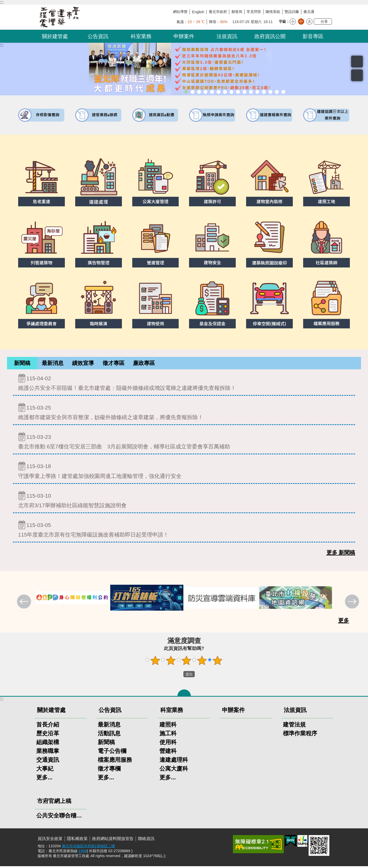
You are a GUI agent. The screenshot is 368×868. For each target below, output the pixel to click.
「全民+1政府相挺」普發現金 (199, 92)
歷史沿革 (48, 735)
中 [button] (301, 22)
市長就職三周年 (186, 92)
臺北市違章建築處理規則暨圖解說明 (212, 92)
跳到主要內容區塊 (3, 3)
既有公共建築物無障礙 (218, 92)
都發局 (237, 12)
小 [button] (293, 22)
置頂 (357, 75)
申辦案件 (184, 36)
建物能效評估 (264, 92)
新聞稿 (22, 364)
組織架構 (48, 744)
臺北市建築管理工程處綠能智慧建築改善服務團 (206, 92)
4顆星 (202, 662)
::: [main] (2, 45)
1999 (83, 853)
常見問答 (254, 12)
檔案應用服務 (115, 762)
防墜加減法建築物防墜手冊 (257, 92)
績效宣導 (83, 364)
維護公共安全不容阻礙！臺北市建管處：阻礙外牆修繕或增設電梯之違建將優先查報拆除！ (184, 384)
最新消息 (53, 364)
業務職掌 (48, 753)
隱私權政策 (77, 840)
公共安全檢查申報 (251, 92)
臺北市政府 (218, 12)
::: (2, 2)
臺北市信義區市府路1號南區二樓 (88, 848)
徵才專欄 (109, 770)
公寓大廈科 (174, 770)
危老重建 (238, 92)
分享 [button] (324, 22)
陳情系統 (273, 12)
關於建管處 (55, 36)
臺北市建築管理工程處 (60, 17)
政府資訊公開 (270, 36)
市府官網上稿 (54, 803)
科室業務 (141, 36)
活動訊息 (109, 735)
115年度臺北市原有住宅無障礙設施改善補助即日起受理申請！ (184, 530)
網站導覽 (180, 12)
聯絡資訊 (146, 840)
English (198, 12)
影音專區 (313, 36)
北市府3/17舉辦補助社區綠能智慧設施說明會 (184, 501)
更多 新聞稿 (341, 554)
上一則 (25, 604)
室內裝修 (231, 92)
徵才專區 (114, 364)
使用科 (168, 744)
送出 (178, 676)
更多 (344, 622)
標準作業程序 (300, 735)
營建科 (168, 753)
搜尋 (357, 62)
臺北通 (309, 12)
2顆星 (171, 662)
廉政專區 (144, 364)
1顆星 (155, 662)
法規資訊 (227, 36)
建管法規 (294, 726)
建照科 (168, 726)
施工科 (168, 735)
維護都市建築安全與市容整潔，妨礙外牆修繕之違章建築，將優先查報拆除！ (184, 413)
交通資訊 (48, 762)
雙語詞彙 (292, 12)
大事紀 (45, 770)
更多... (44, 779)
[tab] (22, 364)
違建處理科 (174, 762)
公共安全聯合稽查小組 (61, 817)
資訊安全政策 (50, 840)
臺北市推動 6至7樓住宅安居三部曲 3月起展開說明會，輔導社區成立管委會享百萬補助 (184, 442)
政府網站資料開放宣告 (113, 840)
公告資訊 (98, 36)
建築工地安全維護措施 (277, 92)
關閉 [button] (184, 695)
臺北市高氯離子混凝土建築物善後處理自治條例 (270, 92)
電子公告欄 (112, 753)
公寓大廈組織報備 (244, 92)
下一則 (353, 604)
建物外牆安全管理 (225, 92)
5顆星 (217, 662)
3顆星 (186, 662)
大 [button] (309, 22)
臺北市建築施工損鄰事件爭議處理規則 (283, 92)
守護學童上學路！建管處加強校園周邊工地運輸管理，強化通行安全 (184, 472)
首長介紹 (48, 726)
